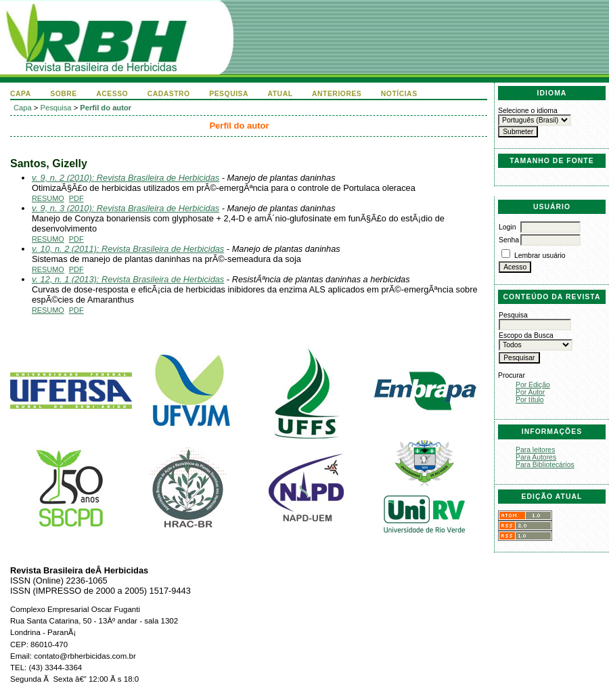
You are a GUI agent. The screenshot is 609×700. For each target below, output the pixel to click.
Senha (509, 240)
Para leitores (535, 450)
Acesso (112, 94)
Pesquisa (229, 94)
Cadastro (169, 94)
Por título (530, 400)
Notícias (399, 94)
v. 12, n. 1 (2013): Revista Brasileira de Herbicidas (128, 279)
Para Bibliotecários (545, 465)
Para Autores (536, 457)
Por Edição (533, 385)
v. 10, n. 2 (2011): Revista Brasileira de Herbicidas (128, 249)
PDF (76, 198)
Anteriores (337, 94)
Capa (21, 94)
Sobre (64, 94)
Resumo (48, 198)
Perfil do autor (106, 108)
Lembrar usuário (540, 256)
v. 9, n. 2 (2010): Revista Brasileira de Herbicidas (126, 178)
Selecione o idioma (528, 111)
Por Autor (530, 392)
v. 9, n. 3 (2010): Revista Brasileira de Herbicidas (126, 208)
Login (507, 227)
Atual (280, 94)
